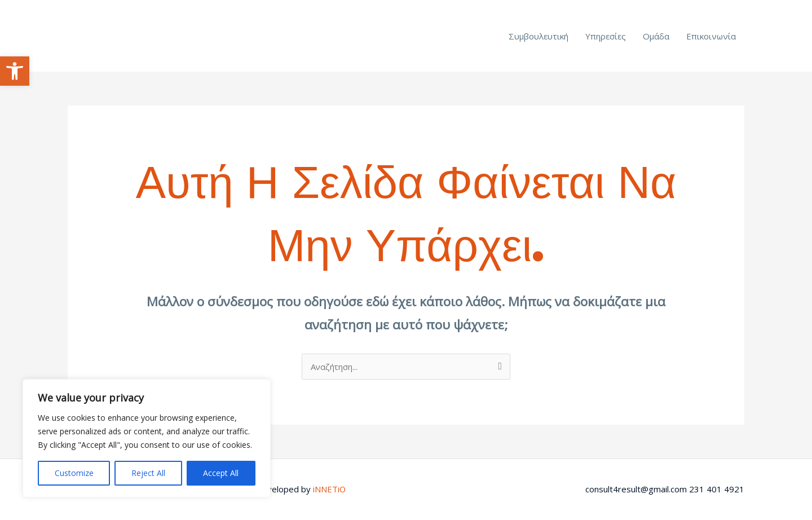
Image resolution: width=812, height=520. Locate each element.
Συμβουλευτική (539, 36)
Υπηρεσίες (606, 36)
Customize (74, 473)
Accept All (221, 473)
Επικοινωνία (711, 36)
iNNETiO (330, 489)
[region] (147, 438)
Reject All (148, 473)
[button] (15, 71)
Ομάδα (656, 36)
